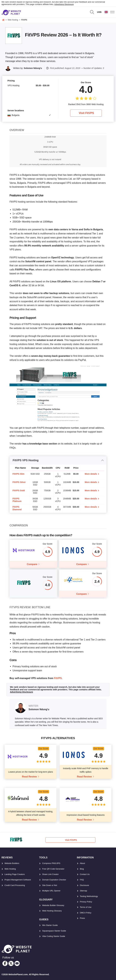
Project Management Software (18, 879)
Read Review (29, 776)
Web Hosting (10, 868)
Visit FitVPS (86, 113)
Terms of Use (86, 907)
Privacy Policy (86, 901)
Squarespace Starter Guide (54, 930)
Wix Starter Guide (50, 925)
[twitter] (11, 963)
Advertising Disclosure (64, 4)
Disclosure (85, 885)
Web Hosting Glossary (52, 910)
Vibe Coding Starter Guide (54, 936)
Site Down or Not (50, 885)
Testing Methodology (89, 896)
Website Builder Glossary (53, 905)
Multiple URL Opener (51, 890)
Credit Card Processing (15, 885)
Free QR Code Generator (53, 868)
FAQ (82, 879)
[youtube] (17, 963)
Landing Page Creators (15, 874)
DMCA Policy (86, 912)
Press (82, 918)
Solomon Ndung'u (33, 68)
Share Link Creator (50, 874)
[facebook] (5, 963)
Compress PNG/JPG (51, 863)
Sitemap (84, 890)
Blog (82, 868)
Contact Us (85, 874)
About (82, 863)
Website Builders (12, 863)
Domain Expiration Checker (54, 879)
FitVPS (58, 678)
